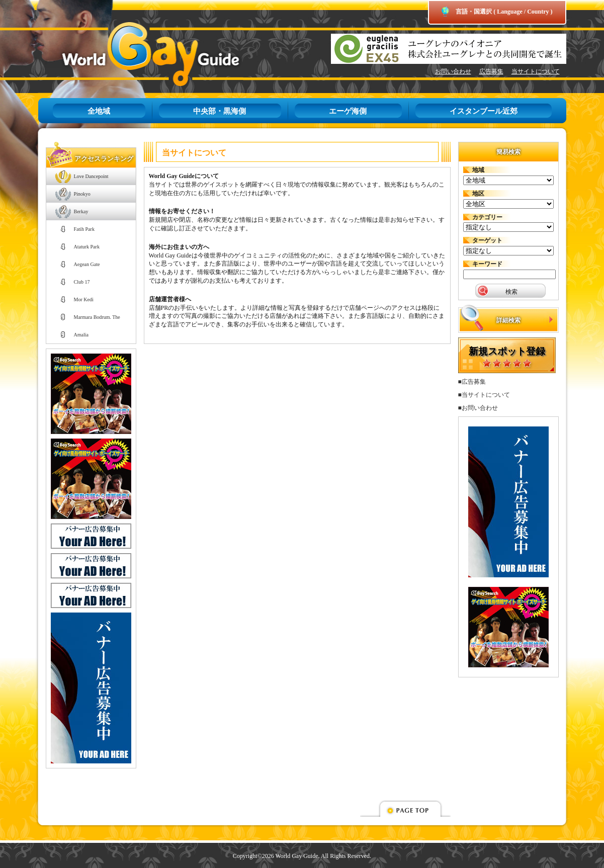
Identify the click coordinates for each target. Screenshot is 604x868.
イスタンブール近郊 (484, 111)
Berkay (81, 211)
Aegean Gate (87, 264)
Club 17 (82, 282)
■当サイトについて (484, 395)
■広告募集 (472, 382)
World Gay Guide (137, 54)
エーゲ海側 (348, 111)
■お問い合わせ (478, 408)
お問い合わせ (453, 71)
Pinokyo (82, 194)
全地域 (99, 111)
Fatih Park (84, 229)
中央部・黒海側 (220, 111)
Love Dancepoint (91, 176)
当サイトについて (536, 71)
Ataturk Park (87, 247)
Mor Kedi (84, 299)
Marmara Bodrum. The (97, 317)
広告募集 (491, 71)
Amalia (81, 335)
